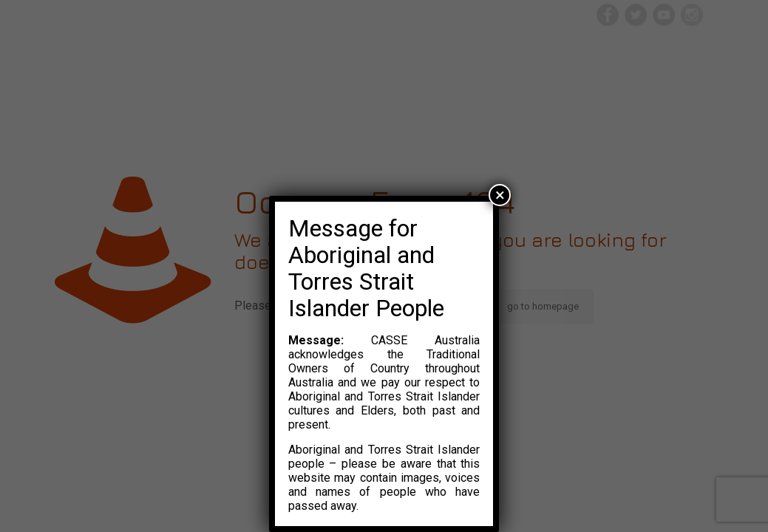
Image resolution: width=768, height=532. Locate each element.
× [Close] (500, 195)
